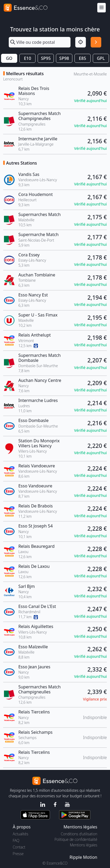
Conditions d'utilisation (79, 834)
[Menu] (102, 8)
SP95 (46, 58)
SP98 (64, 58)
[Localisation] (81, 42)
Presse (18, 854)
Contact (19, 847)
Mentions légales (84, 845)
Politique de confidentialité (76, 839)
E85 (83, 58)
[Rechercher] (96, 42)
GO (9, 58)
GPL (101, 58)
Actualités (21, 834)
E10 (27, 58)
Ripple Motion (83, 857)
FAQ (16, 840)
